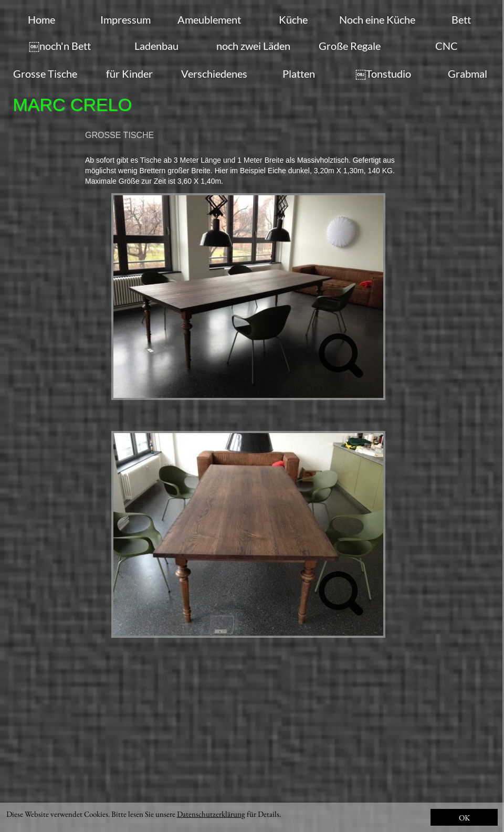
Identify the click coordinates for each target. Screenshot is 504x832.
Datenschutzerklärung (211, 814)
